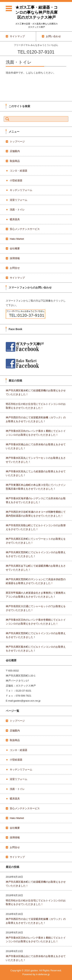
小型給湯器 (16, 180)
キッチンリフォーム (21, 190)
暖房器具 (15, 219)
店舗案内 (15, 151)
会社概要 (15, 248)
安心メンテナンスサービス (25, 229)
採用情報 (15, 258)
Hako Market (17, 239)
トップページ (17, 142)
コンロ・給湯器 (19, 171)
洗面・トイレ (17, 210)
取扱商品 (15, 161)
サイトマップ (17, 278)
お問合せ (15, 268)
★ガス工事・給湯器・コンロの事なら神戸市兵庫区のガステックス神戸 (36, 12)
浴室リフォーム (19, 200)
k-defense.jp (43, 974)
